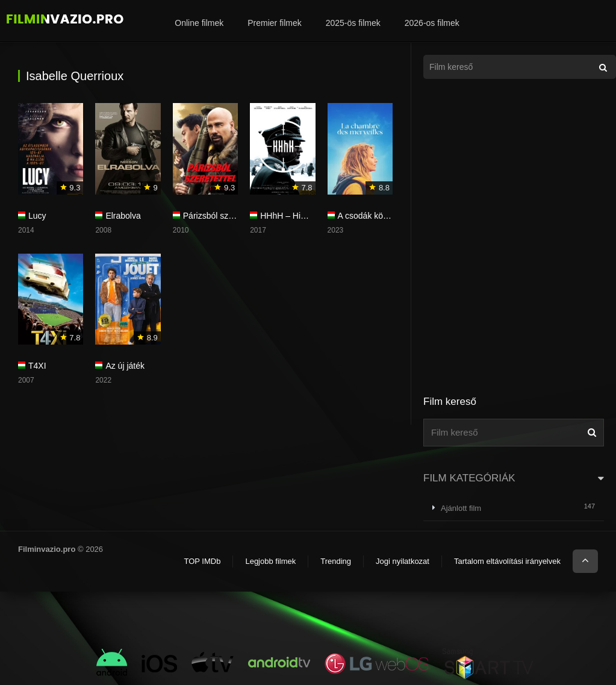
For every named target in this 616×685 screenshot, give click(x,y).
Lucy (37, 216)
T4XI (37, 366)
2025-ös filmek (353, 23)
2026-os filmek (432, 23)
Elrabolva (123, 216)
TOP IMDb (202, 561)
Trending (336, 561)
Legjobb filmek (270, 561)
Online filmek (199, 23)
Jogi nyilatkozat (403, 561)
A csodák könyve (369, 216)
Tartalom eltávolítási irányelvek (507, 561)
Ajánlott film (461, 508)
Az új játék (125, 366)
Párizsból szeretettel (221, 216)
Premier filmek (274, 23)
